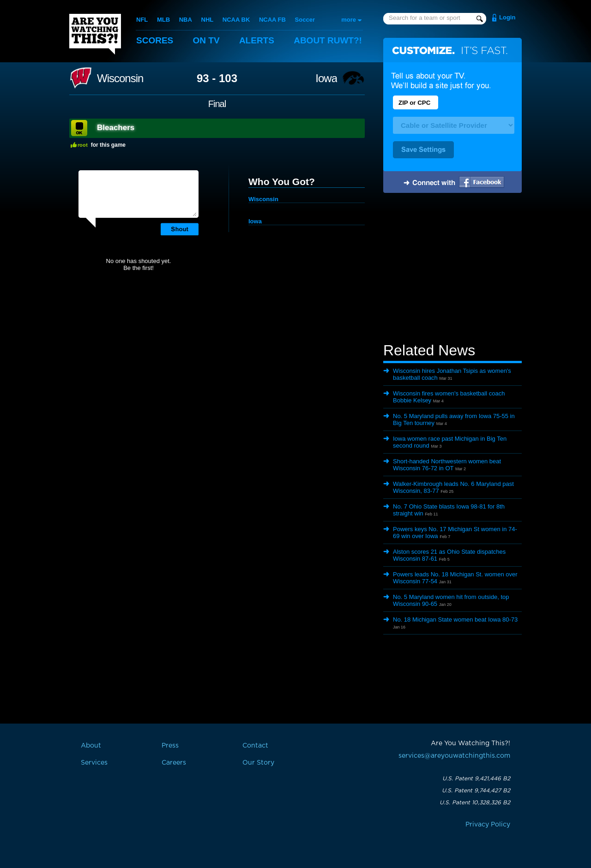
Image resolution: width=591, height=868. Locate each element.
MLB (163, 20)
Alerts (257, 40)
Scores (155, 40)
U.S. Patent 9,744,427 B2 (476, 790)
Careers (174, 763)
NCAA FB (272, 20)
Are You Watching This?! (95, 34)
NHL (208, 20)
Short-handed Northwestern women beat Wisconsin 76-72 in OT (447, 465)
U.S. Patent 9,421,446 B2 (476, 778)
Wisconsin (120, 78)
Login (507, 17)
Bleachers (116, 128)
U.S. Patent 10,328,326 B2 (475, 802)
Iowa (326, 78)
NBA (186, 20)
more (349, 20)
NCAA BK (236, 20)
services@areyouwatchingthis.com (454, 756)
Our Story (258, 763)
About (328, 40)
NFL (142, 20)
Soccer (305, 20)
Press (170, 746)
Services (94, 763)
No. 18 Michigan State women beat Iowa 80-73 (455, 620)
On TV (206, 40)
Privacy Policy (488, 825)
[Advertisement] (452, 269)
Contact (255, 746)
